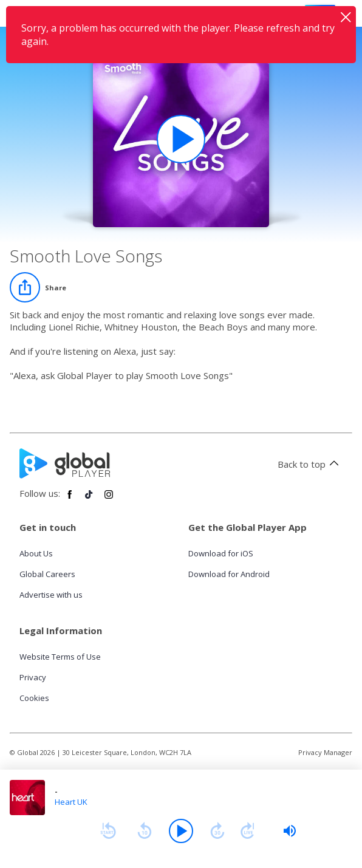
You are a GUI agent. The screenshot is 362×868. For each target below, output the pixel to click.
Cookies (34, 698)
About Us (36, 553)
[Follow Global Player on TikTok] (89, 499)
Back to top (310, 464)
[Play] (181, 831)
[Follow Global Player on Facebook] (70, 499)
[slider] (290, 831)
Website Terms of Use (60, 657)
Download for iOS (221, 553)
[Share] (38, 287)
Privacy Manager (325, 752)
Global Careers (47, 574)
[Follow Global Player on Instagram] (109, 499)
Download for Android (229, 574)
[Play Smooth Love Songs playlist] (181, 139)
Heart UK (71, 802)
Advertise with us (51, 595)
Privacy (33, 677)
